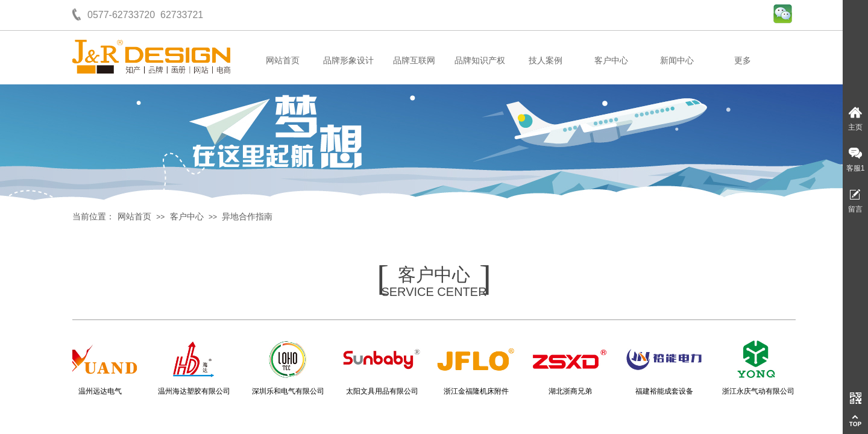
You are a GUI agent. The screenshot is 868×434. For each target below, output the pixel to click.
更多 (743, 61)
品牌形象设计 (348, 61)
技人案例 (546, 61)
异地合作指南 (247, 217)
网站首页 (283, 61)
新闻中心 (677, 61)
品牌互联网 (414, 61)
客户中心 (611, 61)
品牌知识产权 (480, 61)
